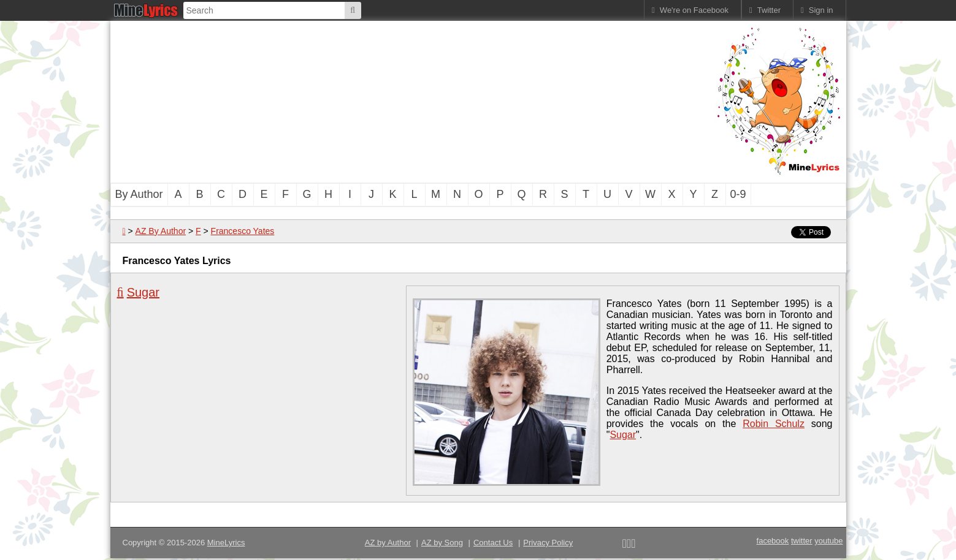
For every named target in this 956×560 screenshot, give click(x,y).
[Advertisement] (411, 100)
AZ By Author (161, 231)
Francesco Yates (243, 231)
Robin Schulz (774, 424)
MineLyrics (226, 543)
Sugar (143, 292)
